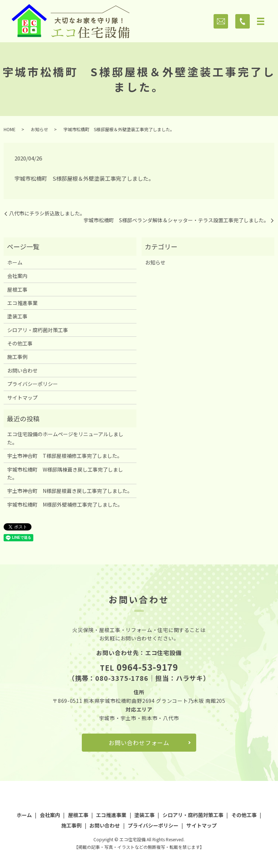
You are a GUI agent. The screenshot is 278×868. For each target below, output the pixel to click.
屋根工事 (17, 289)
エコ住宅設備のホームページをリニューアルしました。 (65, 438)
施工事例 (17, 357)
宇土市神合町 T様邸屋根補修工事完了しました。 (65, 456)
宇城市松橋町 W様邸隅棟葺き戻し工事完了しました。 (65, 473)
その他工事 (20, 343)
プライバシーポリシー (33, 384)
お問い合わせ (22, 370)
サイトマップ (22, 398)
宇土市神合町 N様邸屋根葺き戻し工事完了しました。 (70, 491)
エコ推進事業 (22, 303)
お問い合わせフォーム (139, 743)
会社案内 (17, 276)
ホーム (15, 262)
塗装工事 (17, 316)
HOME (10, 129)
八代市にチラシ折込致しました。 (47, 213)
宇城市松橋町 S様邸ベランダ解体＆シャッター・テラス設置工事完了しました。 (176, 220)
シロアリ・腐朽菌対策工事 (38, 330)
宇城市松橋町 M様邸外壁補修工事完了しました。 (65, 504)
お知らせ (39, 129)
